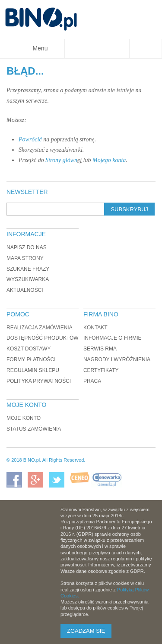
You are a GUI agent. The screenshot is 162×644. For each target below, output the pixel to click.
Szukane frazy (28, 269)
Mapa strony (25, 258)
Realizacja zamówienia (40, 328)
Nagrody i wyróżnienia (117, 360)
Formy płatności (31, 360)
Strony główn (61, 160)
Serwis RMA (100, 349)
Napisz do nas (27, 247)
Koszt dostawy (29, 349)
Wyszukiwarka (28, 279)
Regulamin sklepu (33, 370)
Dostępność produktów (43, 338)
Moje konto (24, 418)
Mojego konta (109, 160)
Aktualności (25, 290)
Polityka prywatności (39, 381)
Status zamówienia (34, 429)
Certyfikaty (101, 370)
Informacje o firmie (113, 338)
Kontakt (95, 328)
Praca (92, 381)
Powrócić (30, 139)
